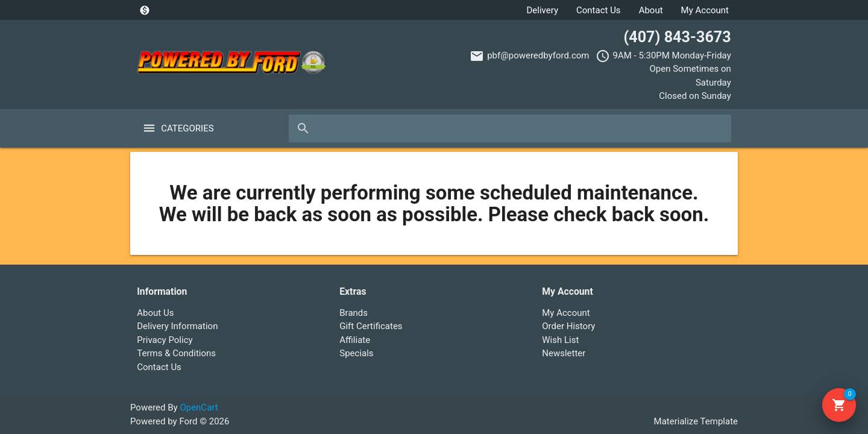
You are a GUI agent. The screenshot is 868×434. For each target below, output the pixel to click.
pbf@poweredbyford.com (538, 55)
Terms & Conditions (176, 353)
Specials (356, 353)
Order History (568, 326)
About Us (155, 313)
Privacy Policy (165, 340)
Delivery (542, 10)
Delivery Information (177, 326)
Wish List (560, 340)
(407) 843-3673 (677, 37)
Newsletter (564, 353)
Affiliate (355, 340)
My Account (705, 10)
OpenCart (199, 407)
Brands (354, 313)
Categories (187, 128)
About (651, 10)
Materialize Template (696, 421)
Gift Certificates (371, 326)
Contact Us (599, 10)
